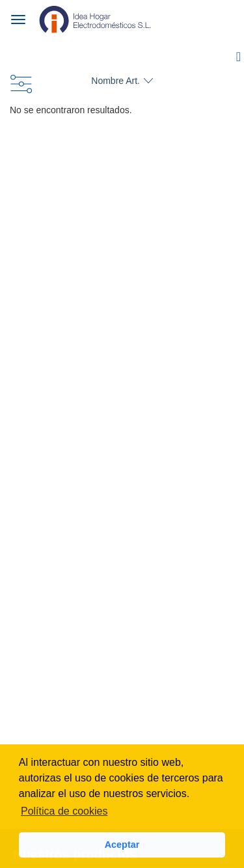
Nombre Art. (115, 81)
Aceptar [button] (122, 845)
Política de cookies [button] (64, 811)
